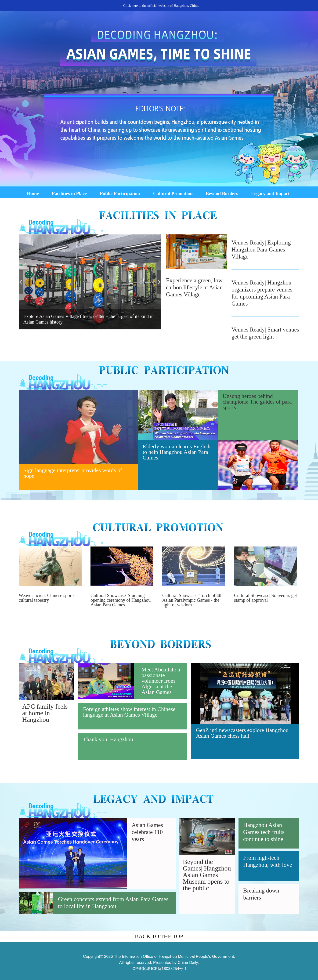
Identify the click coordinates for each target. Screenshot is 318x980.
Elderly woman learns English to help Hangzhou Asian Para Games (177, 452)
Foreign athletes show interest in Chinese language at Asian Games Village (129, 712)
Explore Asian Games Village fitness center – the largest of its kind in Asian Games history (89, 319)
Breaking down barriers (261, 894)
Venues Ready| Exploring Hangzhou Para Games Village (261, 250)
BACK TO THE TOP (159, 936)
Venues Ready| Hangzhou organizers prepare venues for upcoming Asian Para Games (262, 293)
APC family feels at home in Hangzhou (45, 713)
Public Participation (120, 193)
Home (33, 193)
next (159, 282)
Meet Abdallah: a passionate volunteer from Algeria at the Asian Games (161, 681)
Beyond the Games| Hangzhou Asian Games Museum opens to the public (207, 875)
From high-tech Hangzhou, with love (268, 861)
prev (21, 282)
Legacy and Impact (270, 193)
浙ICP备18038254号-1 (167, 969)
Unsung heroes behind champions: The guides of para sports (257, 402)
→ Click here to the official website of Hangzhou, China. (159, 6)
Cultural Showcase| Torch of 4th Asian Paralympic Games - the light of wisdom (192, 600)
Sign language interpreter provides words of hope (73, 473)
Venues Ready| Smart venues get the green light (265, 333)
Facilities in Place (69, 193)
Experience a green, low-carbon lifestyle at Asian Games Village (195, 287)
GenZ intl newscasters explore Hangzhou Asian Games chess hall (242, 733)
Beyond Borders (222, 193)
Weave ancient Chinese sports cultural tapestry (47, 598)
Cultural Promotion (173, 193)
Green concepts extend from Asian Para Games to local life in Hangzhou (113, 903)
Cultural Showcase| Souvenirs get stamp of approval (266, 598)
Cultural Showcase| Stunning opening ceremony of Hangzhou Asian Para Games (121, 600)
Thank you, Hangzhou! (109, 739)
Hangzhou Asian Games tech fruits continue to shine (264, 832)
